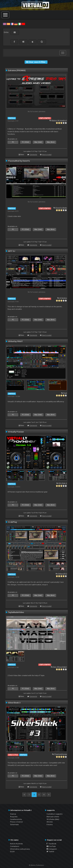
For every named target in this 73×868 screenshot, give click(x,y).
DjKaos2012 (62, 574)
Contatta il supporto (55, 814)
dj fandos (63, 298)
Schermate (14, 825)
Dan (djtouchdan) (60, 667)
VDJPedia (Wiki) (53, 819)
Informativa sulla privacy (20, 849)
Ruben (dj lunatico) (59, 120)
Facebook (51, 844)
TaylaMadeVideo (16, 612)
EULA (12, 852)
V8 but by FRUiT (15, 341)
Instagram (52, 849)
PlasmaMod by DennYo (19, 161)
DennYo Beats (61, 208)
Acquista (14, 817)
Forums (50, 825)
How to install (47, 155)
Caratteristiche (16, 819)
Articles (50, 822)
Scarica (13, 814)
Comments (33, 155)
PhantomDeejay (61, 754)
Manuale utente (53, 817)
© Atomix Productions (37, 865)
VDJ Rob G (63, 483)
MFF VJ (12, 251)
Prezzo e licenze (16, 822)
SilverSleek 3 (14, 703)
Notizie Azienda (16, 844)
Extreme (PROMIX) (17, 70)
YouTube (51, 846)
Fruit (65, 393)
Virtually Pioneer (16, 432)
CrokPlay (12, 522)
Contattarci (15, 846)
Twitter (50, 852)
